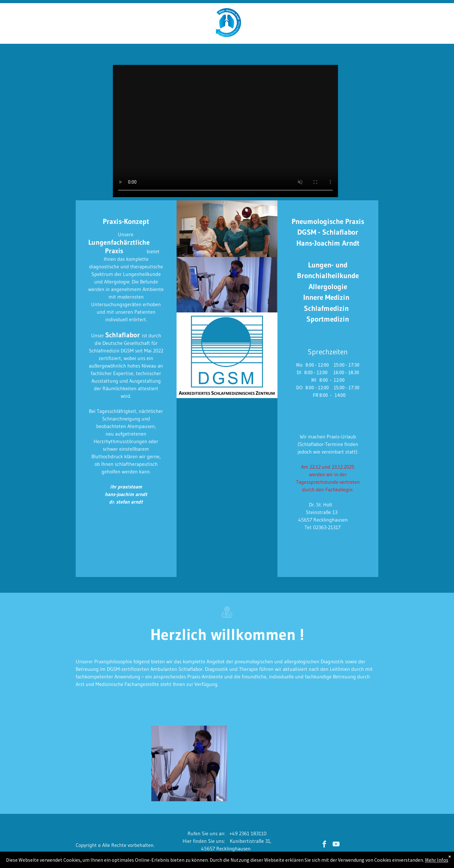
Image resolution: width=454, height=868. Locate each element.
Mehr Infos (437, 860)
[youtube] (336, 845)
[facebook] (324, 845)
